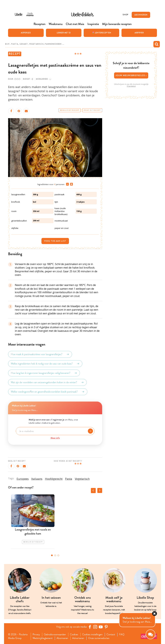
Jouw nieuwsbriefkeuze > (131, 75)
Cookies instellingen (92, 634)
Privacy (36, 634)
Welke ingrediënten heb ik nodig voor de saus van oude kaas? (45, 364)
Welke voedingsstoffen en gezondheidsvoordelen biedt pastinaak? (48, 392)
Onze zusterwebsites (99, 638)
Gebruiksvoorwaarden (55, 634)
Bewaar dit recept (70, 110)
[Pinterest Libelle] (106, 627)
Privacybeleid (131, 86)
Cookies (74, 634)
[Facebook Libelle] (90, 627)
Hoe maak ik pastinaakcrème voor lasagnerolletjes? (40, 354)
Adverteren (78, 638)
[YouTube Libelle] (101, 627)
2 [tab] (55, 555)
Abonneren (62, 638)
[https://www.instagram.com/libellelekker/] (95, 627)
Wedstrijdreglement (43, 638)
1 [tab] (52, 555)
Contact (111, 634)
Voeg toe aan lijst (55, 241)
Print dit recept (92, 110)
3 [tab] (58, 555)
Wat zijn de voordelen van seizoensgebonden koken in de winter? (47, 382)
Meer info (55, 438)
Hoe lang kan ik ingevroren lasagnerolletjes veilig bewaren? (44, 373)
